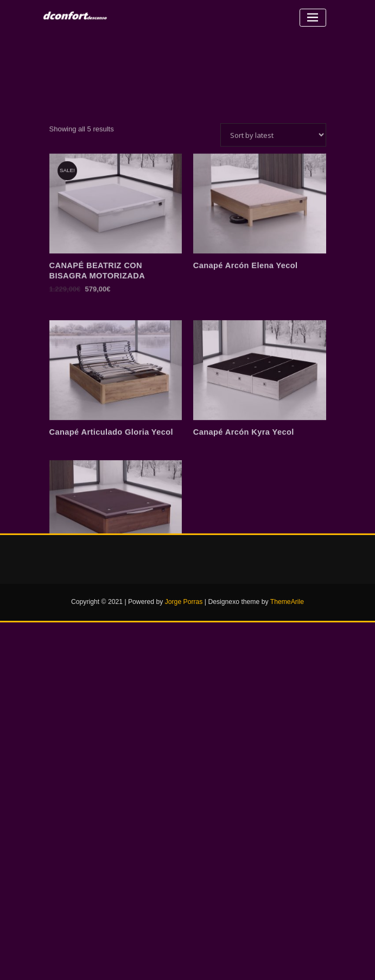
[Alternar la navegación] (313, 18)
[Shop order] (273, 190)
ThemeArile (287, 602)
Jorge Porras (184, 602)
